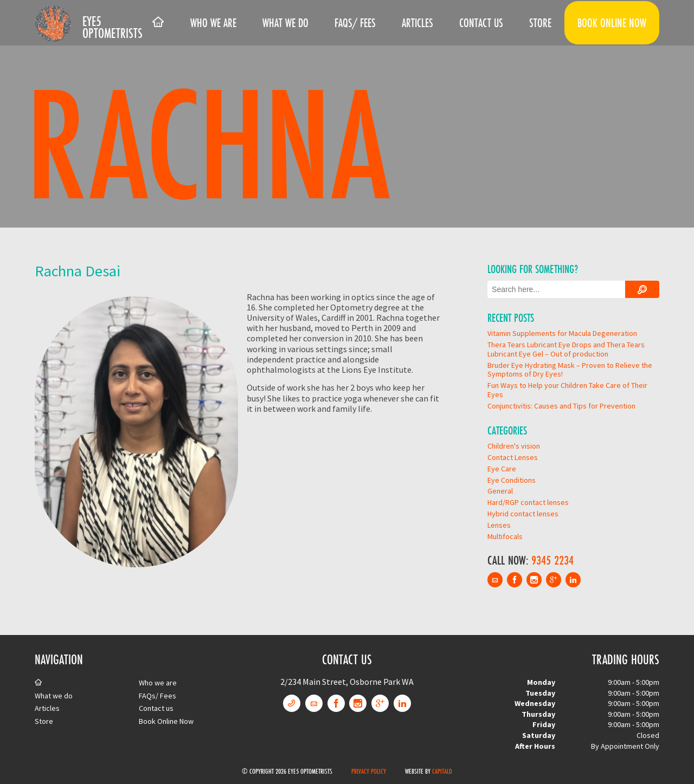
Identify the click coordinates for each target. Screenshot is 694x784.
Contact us (481, 23)
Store (540, 23)
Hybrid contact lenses (523, 514)
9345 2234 (552, 560)
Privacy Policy (369, 771)
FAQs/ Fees (355, 23)
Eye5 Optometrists (113, 27)
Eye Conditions (512, 480)
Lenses (499, 525)
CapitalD (442, 771)
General (500, 491)
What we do (285, 23)
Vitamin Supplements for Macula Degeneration (562, 333)
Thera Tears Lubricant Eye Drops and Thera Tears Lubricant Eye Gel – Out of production (566, 349)
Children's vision (514, 446)
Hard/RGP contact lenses (528, 502)
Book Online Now (612, 23)
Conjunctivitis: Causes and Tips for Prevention (561, 406)
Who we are (213, 23)
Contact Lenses (513, 457)
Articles (417, 23)
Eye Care (502, 469)
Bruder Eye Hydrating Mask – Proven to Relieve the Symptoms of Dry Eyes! (570, 370)
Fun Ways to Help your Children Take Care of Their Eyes (567, 390)
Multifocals (505, 536)
